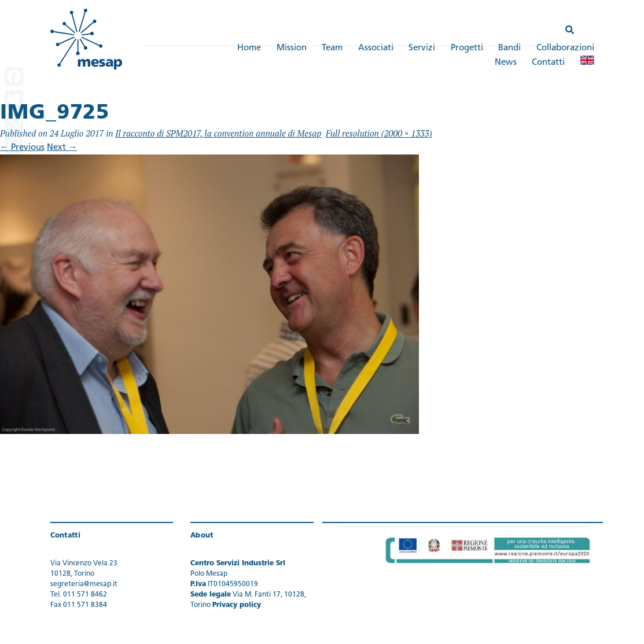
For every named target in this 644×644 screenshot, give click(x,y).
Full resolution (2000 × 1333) (379, 133)
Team (332, 48)
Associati (376, 48)
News (506, 63)
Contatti (548, 63)
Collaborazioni (565, 48)
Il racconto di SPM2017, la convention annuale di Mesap (218, 133)
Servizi (422, 48)
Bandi (509, 48)
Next (62, 148)
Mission (292, 48)
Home (249, 48)
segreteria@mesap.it (84, 584)
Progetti (467, 48)
